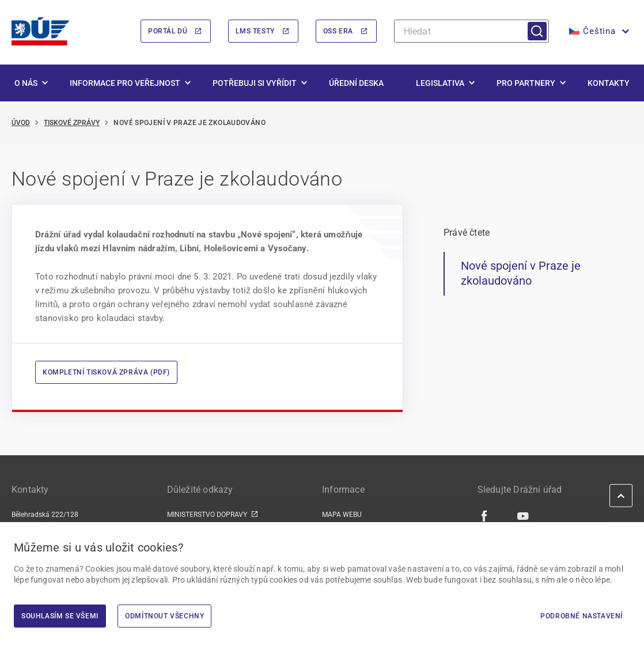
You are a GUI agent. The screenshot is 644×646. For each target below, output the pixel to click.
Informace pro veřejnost (125, 83)
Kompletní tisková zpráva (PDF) (106, 373)
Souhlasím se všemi (60, 616)
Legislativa (440, 83)
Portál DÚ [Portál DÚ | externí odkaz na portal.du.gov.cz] (168, 32)
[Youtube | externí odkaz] (523, 516)
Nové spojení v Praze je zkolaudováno (521, 274)
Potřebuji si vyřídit (255, 83)
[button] (598, 32)
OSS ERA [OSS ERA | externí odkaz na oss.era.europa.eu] (338, 32)
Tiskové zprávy (72, 123)
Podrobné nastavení (582, 616)
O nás (26, 83)
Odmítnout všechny (164, 616)
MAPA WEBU (342, 515)
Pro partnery (526, 83)
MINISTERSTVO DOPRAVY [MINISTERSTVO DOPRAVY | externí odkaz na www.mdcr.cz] (207, 515)
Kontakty (609, 83)
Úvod (21, 123)
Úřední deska (356, 83)
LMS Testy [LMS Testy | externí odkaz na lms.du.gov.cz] (255, 32)
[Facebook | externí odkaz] (485, 516)
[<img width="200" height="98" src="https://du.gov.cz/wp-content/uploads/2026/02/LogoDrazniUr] (40, 31)
